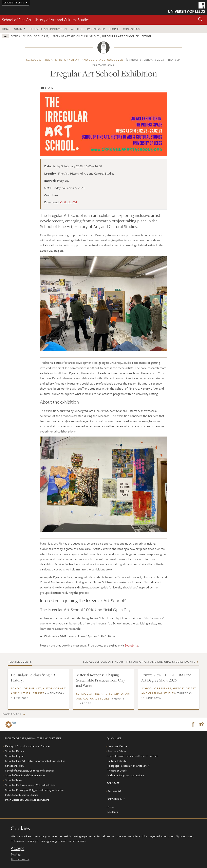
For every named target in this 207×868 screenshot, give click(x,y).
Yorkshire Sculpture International (126, 776)
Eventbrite (131, 645)
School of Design (15, 751)
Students (113, 812)
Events (15, 36)
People (114, 29)
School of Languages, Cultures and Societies (30, 771)
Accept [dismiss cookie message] (17, 848)
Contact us (131, 29)
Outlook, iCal (69, 202)
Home (6, 29)
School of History (15, 766)
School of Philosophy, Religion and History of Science (34, 790)
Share (49, 88)
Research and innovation (48, 29)
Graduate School (117, 751)
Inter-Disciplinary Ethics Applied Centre (27, 800)
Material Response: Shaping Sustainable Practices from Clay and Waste (101, 680)
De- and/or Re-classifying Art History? (33, 677)
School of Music (14, 780)
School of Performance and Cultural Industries (31, 785)
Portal (111, 807)
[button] (200, 20)
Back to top (12, 714)
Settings (16, 854)
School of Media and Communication (26, 776)
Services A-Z (114, 791)
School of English (15, 756)
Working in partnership (88, 29)
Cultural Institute (117, 761)
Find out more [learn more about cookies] (20, 859)
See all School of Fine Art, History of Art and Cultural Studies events (139, 662)
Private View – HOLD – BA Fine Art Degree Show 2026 (166, 677)
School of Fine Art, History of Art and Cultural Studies (46, 20)
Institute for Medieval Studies (22, 795)
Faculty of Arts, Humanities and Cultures (28, 746)
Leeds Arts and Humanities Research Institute (133, 756)
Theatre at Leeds (117, 771)
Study (18, 29)
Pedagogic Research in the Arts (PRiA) (129, 766)
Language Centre (117, 746)
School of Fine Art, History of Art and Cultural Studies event (76, 60)
